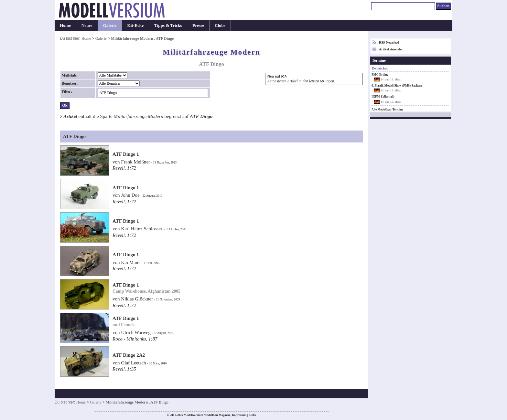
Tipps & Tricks (168, 25)
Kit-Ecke (135, 25)
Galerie (110, 25)
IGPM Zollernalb (383, 97)
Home (65, 25)
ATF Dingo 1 (126, 154)
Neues (87, 25)
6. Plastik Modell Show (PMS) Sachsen (397, 86)
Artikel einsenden (391, 49)
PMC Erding (380, 75)
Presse (198, 25)
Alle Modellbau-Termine (387, 110)
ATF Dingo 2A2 (129, 355)
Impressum (239, 415)
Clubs (220, 25)
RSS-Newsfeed (389, 42)
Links (252, 415)
